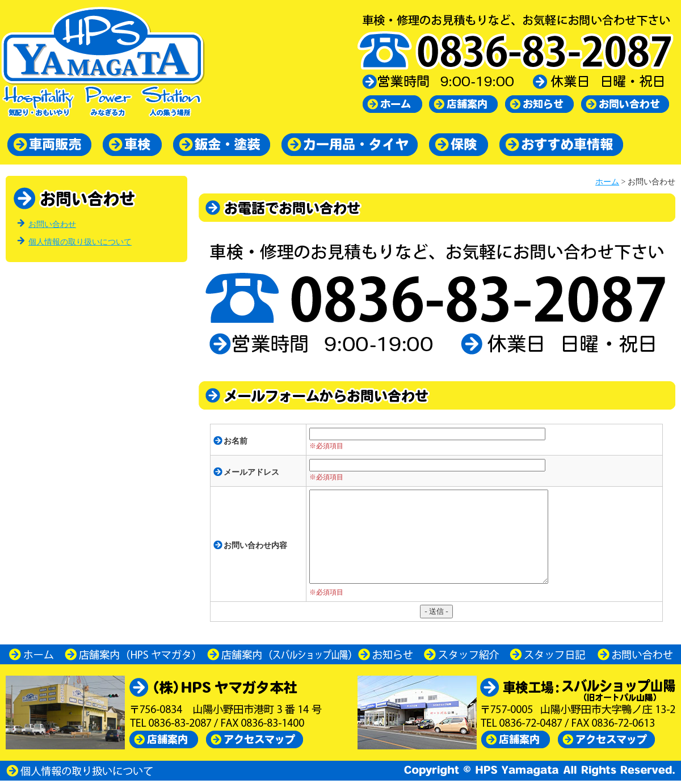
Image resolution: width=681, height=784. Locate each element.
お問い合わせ (52, 224)
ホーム (607, 182)
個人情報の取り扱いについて (80, 242)
